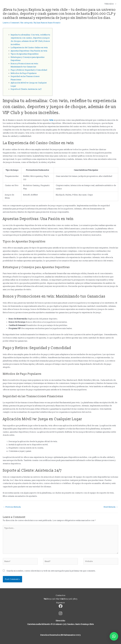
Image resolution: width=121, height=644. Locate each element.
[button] (114, 636)
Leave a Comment (11, 23)
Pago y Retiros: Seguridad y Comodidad (29, 70)
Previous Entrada (12, 507)
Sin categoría (27, 23)
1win (51, 120)
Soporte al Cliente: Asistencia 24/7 (26, 89)
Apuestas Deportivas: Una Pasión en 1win (29, 51)
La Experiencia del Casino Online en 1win (29, 48)
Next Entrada (111, 507)
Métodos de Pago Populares (24, 73)
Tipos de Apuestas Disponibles (25, 54)
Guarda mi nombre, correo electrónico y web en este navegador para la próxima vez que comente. (51, 571)
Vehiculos (109, 4)
